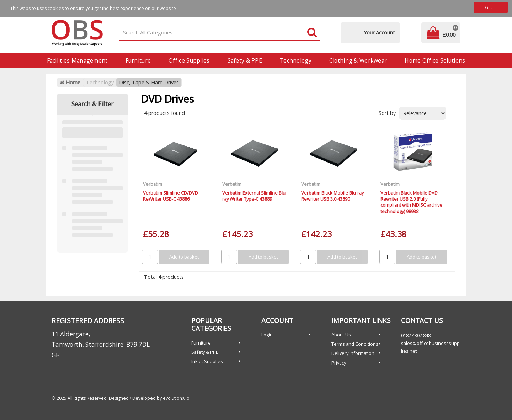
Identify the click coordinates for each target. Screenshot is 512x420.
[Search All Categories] (220, 33)
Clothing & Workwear (358, 60)
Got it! (491, 7)
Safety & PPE (245, 60)
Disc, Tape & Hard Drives (149, 82)
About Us (341, 335)
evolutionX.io (176, 398)
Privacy (339, 363)
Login (267, 335)
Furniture (138, 60)
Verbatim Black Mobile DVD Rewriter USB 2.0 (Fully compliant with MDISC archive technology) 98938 (411, 202)
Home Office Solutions (435, 60)
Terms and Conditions (355, 344)
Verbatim (153, 184)
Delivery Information (353, 353)
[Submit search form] (312, 33)
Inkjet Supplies (207, 361)
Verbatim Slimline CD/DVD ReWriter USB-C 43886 (170, 196)
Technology (296, 60)
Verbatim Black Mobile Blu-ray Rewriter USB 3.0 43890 (332, 196)
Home (70, 82)
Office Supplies (189, 60)
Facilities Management (77, 60)
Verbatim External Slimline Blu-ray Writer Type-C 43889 (255, 196)
